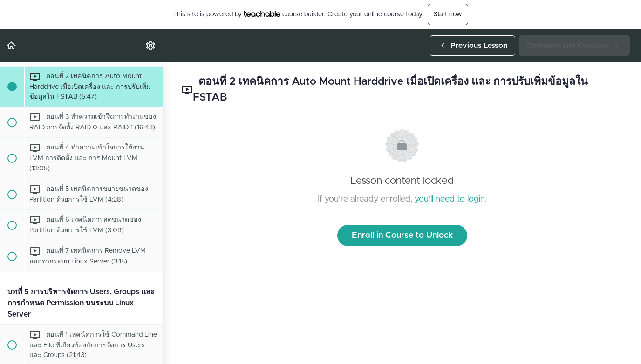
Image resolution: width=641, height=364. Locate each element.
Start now (448, 14)
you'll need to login (450, 199)
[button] (12, 45)
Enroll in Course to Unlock (402, 236)
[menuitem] (151, 45)
